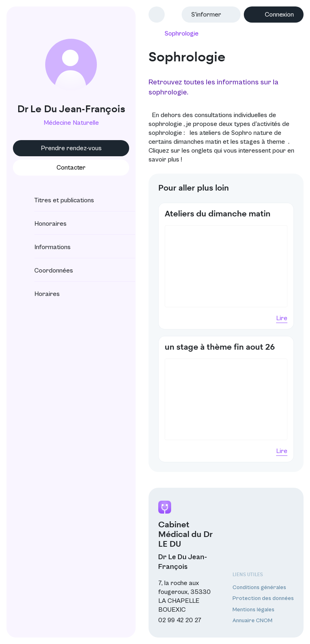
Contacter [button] (71, 168)
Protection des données (263, 598)
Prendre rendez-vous (71, 148)
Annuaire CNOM (252, 621)
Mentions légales (253, 610)
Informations (45, 247)
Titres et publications (57, 200)
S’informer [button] (206, 15)
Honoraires (43, 224)
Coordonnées (46, 271)
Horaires (40, 294)
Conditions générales (259, 587)
